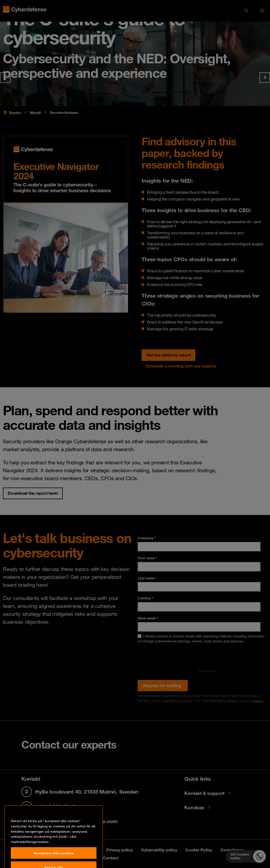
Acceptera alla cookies (54, 861)
